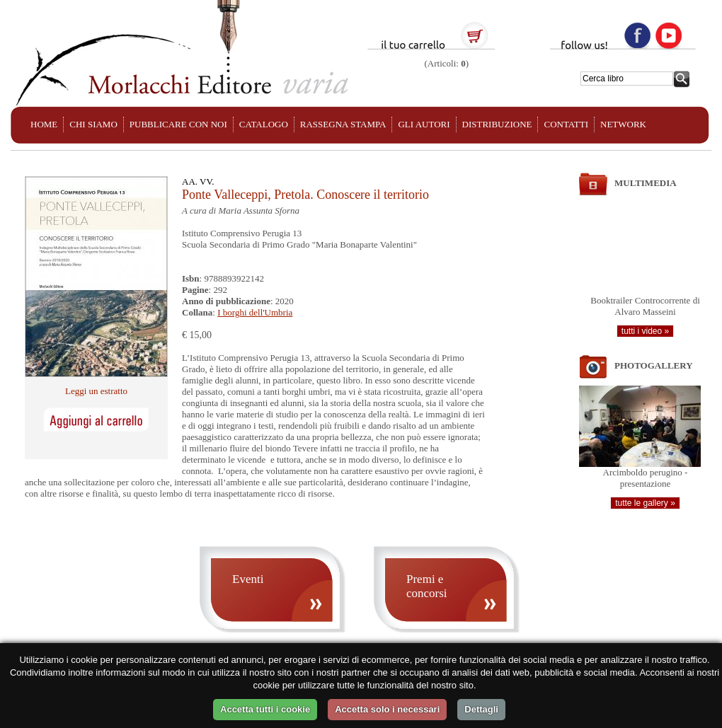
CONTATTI (566, 124)
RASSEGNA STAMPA (343, 124)
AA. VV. (198, 181)
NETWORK (623, 124)
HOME (44, 124)
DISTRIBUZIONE (497, 124)
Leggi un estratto (96, 391)
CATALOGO (264, 124)
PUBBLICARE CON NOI (178, 124)
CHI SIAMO (93, 124)
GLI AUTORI (424, 124)
